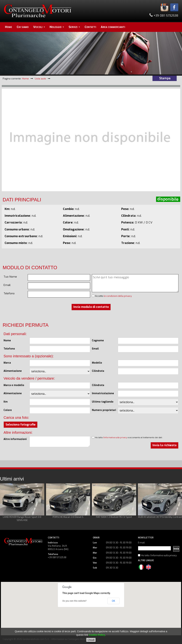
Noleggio (57, 27)
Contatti (90, 27)
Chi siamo (23, 27)
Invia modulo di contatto (91, 307)
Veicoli (39, 27)
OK (113, 601)
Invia (176, 549)
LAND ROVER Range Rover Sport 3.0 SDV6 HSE (22, 519)
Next (177, 503)
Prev (5, 503)
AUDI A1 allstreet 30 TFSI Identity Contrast (160, 517)
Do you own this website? (75, 601)
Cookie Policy (97, 635)
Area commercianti (113, 27)
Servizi (74, 27)
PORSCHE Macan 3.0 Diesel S (68, 517)
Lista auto (40, 79)
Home (9, 27)
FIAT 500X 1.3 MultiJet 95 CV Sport (114, 517)
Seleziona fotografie (21, 425)
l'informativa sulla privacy (115, 437)
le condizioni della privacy (118, 296)
